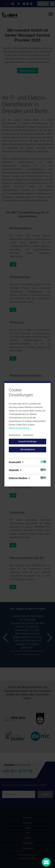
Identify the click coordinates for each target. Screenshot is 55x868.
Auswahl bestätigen (27, 441)
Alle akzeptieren (28, 449)
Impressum (28, 435)
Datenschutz (15, 435)
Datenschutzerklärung (19, 428)
